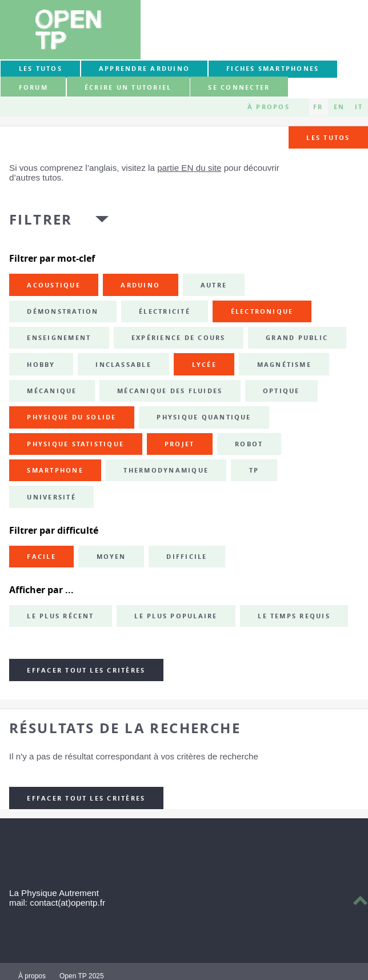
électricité (165, 311)
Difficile (187, 557)
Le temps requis (294, 616)
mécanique (52, 391)
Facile (41, 557)
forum (33, 87)
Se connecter (239, 87)
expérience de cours (179, 338)
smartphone (55, 470)
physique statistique (75, 444)
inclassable (123, 365)
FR (318, 107)
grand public (297, 338)
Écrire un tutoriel (128, 87)
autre (214, 285)
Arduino (140, 285)
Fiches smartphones (273, 69)
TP (254, 470)
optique (281, 391)
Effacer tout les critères (86, 670)
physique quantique (204, 417)
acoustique (53, 285)
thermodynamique (166, 470)
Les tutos (41, 69)
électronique (262, 311)
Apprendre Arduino (144, 69)
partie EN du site (189, 168)
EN (339, 107)
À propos (269, 107)
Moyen (111, 557)
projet (179, 444)
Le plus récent (60, 616)
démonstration (63, 311)
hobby (41, 365)
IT (359, 107)
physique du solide (71, 417)
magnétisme (284, 365)
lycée (204, 365)
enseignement (59, 338)
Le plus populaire (176, 616)
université (51, 497)
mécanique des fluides (170, 391)
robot (249, 444)
